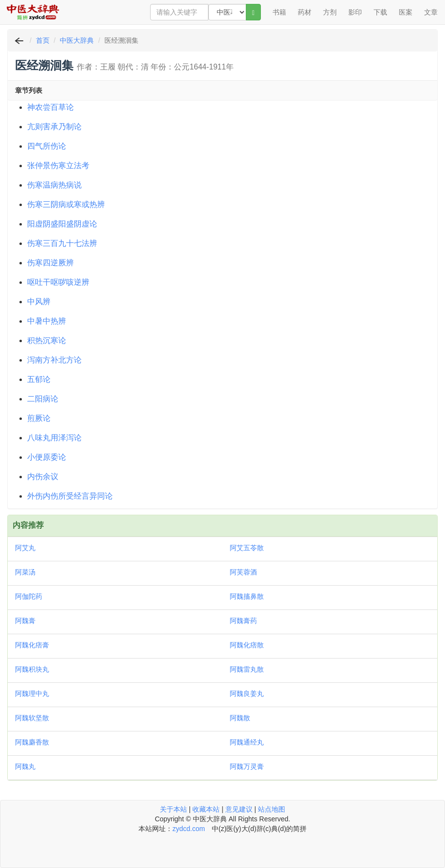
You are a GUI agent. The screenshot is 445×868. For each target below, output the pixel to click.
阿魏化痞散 (247, 645)
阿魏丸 (25, 766)
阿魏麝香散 (32, 742)
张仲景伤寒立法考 (58, 165)
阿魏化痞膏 (32, 645)
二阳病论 (43, 399)
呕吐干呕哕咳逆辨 (58, 282)
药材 (305, 12)
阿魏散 (240, 718)
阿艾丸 (25, 548)
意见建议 (239, 809)
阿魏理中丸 (32, 694)
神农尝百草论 (51, 107)
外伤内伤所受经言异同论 (70, 496)
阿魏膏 (25, 621)
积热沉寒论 (47, 340)
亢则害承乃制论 (54, 127)
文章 (431, 12)
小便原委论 (47, 457)
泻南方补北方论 (54, 360)
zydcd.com (189, 829)
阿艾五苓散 (247, 548)
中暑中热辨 (47, 321)
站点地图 (272, 809)
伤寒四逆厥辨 (51, 263)
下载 (380, 12)
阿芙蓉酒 (243, 572)
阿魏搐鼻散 (247, 596)
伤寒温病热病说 (54, 185)
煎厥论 (39, 418)
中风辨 (39, 302)
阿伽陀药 (29, 596)
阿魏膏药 (243, 621)
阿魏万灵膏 (247, 766)
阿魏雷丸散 (247, 669)
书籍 (279, 12)
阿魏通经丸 (247, 742)
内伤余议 (43, 477)
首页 (43, 40)
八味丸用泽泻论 (54, 438)
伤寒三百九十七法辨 (62, 243)
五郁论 (39, 379)
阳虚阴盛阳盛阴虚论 (62, 224)
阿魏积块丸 (32, 669)
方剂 (330, 12)
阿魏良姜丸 (247, 694)
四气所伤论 (47, 146)
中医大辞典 (77, 40)
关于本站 (173, 809)
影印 (355, 12)
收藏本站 (206, 809)
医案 (406, 12)
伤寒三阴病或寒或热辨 (66, 204)
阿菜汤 (25, 572)
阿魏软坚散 (32, 718)
